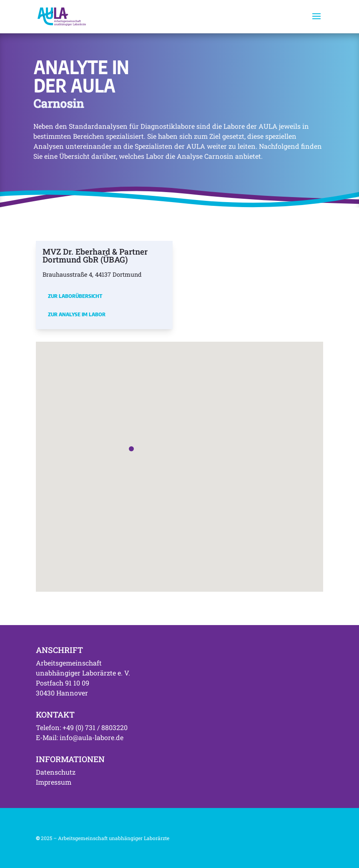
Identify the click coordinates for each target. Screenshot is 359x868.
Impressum (54, 782)
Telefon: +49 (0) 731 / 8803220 (82, 727)
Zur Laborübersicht (75, 296)
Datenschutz (56, 772)
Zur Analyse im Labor (77, 314)
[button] (131, 449)
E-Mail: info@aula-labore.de (80, 737)
